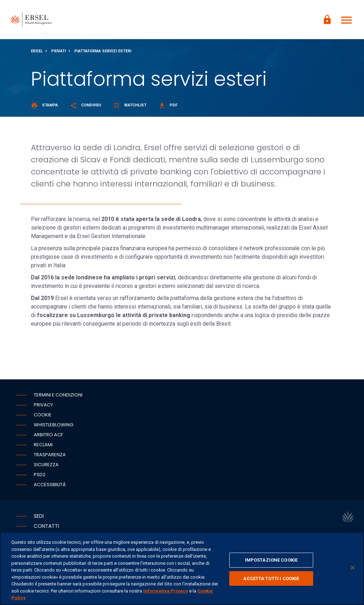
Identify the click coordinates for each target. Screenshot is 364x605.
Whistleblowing (53, 425)
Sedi (39, 516)
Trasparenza (50, 455)
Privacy (43, 405)
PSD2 (40, 475)
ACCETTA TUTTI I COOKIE (271, 578)
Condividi (85, 105)
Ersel (37, 51)
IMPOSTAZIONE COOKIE (271, 560)
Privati (58, 51)
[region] (182, 568)
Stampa (44, 105)
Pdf (168, 105)
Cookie (43, 415)
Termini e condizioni (58, 395)
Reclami (43, 445)
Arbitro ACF (48, 435)
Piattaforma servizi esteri (103, 51)
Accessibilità (50, 485)
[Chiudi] (353, 568)
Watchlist (130, 105)
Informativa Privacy (166, 591)
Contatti (46, 526)
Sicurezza (46, 465)
